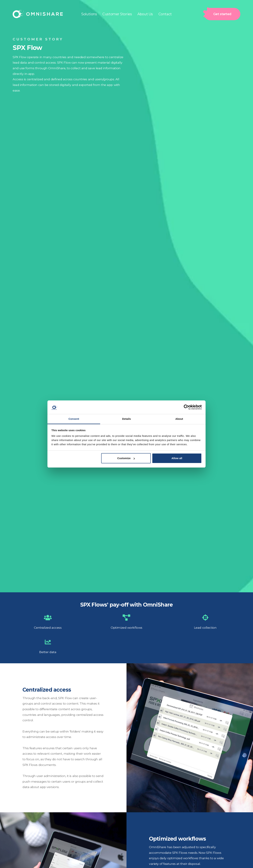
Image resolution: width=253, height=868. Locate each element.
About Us (145, 14)
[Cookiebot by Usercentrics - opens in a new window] (186, 407)
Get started (220, 14)
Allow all (177, 458)
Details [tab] (126, 419)
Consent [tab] (74, 419)
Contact (165, 14)
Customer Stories (117, 14)
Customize (126, 458)
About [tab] (179, 419)
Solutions (89, 14)
